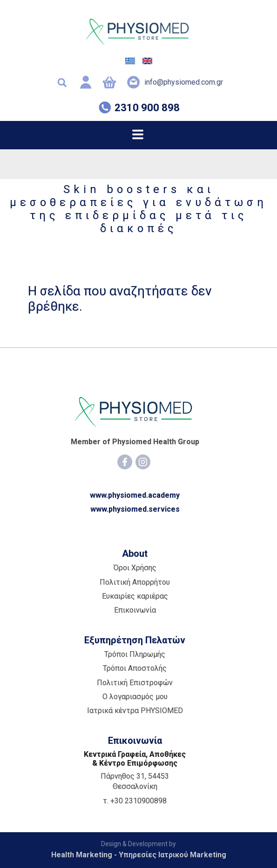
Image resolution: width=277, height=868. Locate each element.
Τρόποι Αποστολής (135, 668)
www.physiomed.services (135, 509)
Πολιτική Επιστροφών (135, 683)
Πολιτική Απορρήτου (135, 582)
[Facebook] (125, 462)
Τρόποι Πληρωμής (135, 654)
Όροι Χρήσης (135, 568)
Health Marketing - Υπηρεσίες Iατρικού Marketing (139, 855)
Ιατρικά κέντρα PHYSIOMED (135, 711)
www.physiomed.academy (135, 495)
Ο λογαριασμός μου (135, 697)
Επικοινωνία (135, 610)
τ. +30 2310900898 (135, 801)
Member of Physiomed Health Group (135, 442)
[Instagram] (143, 462)
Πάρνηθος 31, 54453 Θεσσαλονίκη (135, 781)
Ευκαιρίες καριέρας (135, 596)
